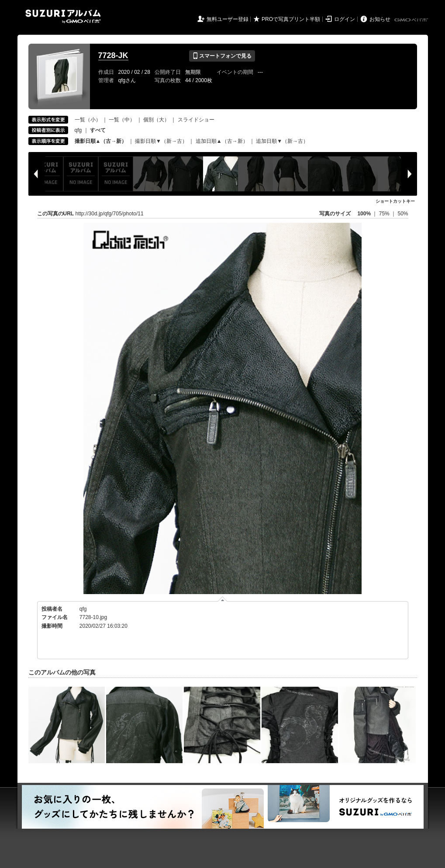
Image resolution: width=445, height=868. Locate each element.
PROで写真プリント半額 (291, 19)
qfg (78, 130)
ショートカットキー (395, 201)
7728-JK (113, 55)
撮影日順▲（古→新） (101, 141)
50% (403, 214)
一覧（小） (88, 120)
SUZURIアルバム (63, 16)
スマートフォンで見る (222, 56)
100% (364, 214)
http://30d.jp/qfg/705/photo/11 (110, 214)
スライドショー (196, 120)
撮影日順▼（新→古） (161, 141)
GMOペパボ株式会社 (412, 20)
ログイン (345, 19)
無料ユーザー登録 (228, 19)
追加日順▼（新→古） (282, 141)
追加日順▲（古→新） (222, 141)
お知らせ (380, 19)
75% (385, 214)
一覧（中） (122, 120)
